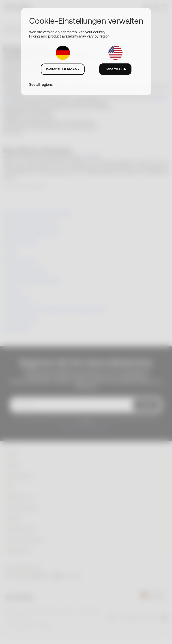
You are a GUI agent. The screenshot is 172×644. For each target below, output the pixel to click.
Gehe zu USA (115, 69)
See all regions (41, 84)
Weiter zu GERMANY (63, 69)
